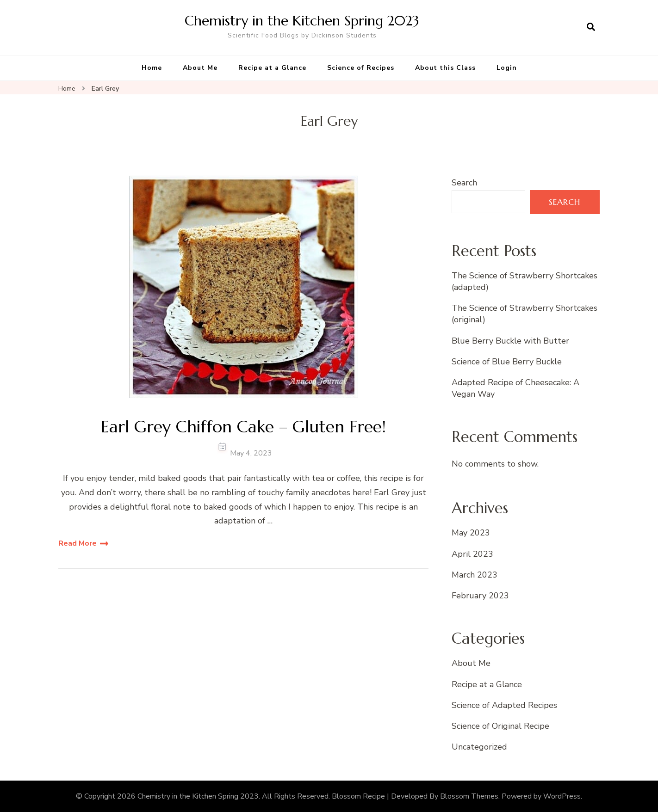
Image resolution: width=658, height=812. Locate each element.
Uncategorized (479, 747)
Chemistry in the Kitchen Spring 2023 (302, 21)
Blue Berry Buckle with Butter (510, 341)
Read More (78, 543)
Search (464, 183)
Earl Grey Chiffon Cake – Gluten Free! (243, 427)
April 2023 (472, 554)
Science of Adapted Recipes (504, 705)
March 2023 (475, 575)
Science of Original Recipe (500, 726)
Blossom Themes (469, 796)
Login (507, 68)
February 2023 (480, 596)
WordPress (562, 796)
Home (152, 68)
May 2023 (471, 533)
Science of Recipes (361, 68)
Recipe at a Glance (272, 68)
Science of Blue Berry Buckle (507, 362)
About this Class (445, 68)
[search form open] (591, 27)
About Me (200, 68)
